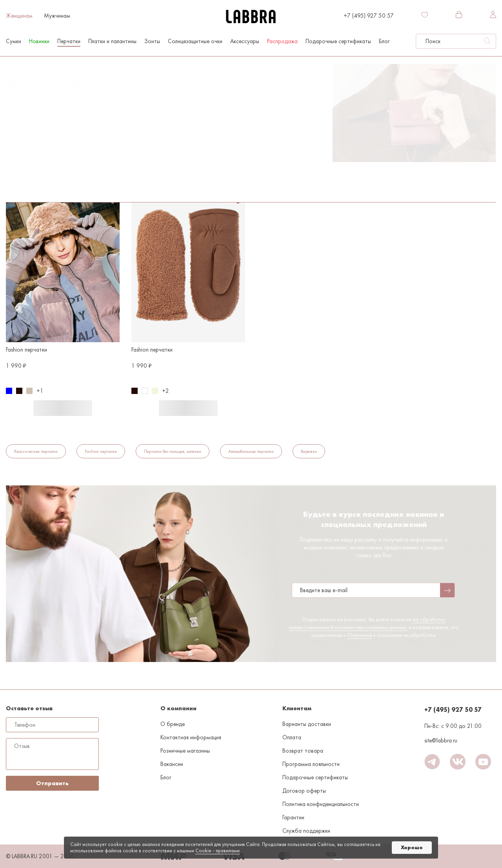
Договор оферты (304, 791)
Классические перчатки (36, 451)
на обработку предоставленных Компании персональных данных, (367, 623)
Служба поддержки (306, 831)
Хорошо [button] (412, 847)
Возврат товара (303, 751)
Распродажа (282, 41)
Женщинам (19, 16)
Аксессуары (245, 41)
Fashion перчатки (113, 64)
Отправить (52, 783)
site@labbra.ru (441, 740)
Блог (384, 41)
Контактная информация (191, 737)
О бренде (173, 724)
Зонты (152, 41)
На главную (17, 64)
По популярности (32, 111)
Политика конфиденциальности (321, 804)
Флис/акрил (144, 162)
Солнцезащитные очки (195, 41)
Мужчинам (57, 16)
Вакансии (172, 764)
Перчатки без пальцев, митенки (173, 451)
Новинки (39, 41)
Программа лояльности (311, 764)
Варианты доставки (307, 724)
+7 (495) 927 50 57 (369, 16)
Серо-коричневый (156, 64)
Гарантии (293, 817)
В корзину (63, 408)
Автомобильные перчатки (251, 451)
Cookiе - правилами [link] (217, 851)
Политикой (360, 635)
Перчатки (69, 41)
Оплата (292, 737)
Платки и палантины (112, 41)
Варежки (309, 451)
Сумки (14, 41)
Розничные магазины (185, 751)
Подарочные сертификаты (338, 41)
